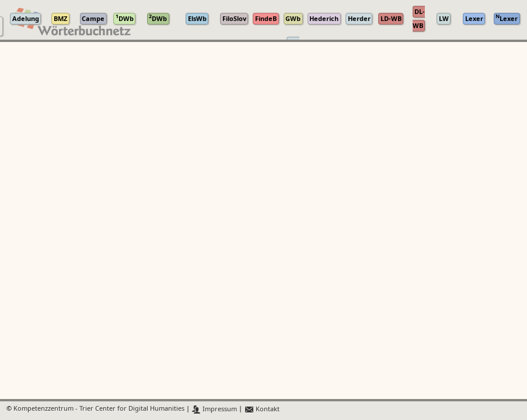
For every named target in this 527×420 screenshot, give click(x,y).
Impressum (214, 409)
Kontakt (262, 409)
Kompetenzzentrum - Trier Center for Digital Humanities (99, 409)
